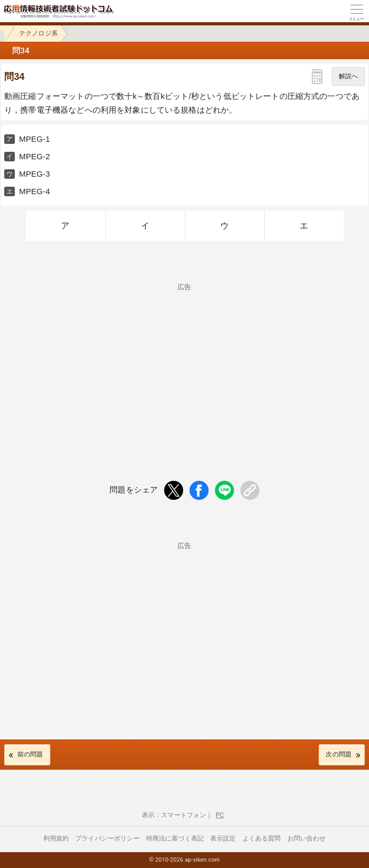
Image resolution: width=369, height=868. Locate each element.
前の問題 (30, 754)
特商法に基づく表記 (175, 838)
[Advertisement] (184, 364)
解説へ (348, 76)
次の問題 (339, 754)
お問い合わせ (307, 838)
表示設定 (223, 838)
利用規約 (56, 838)
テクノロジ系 (38, 33)
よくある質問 (262, 838)
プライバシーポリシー (107, 838)
